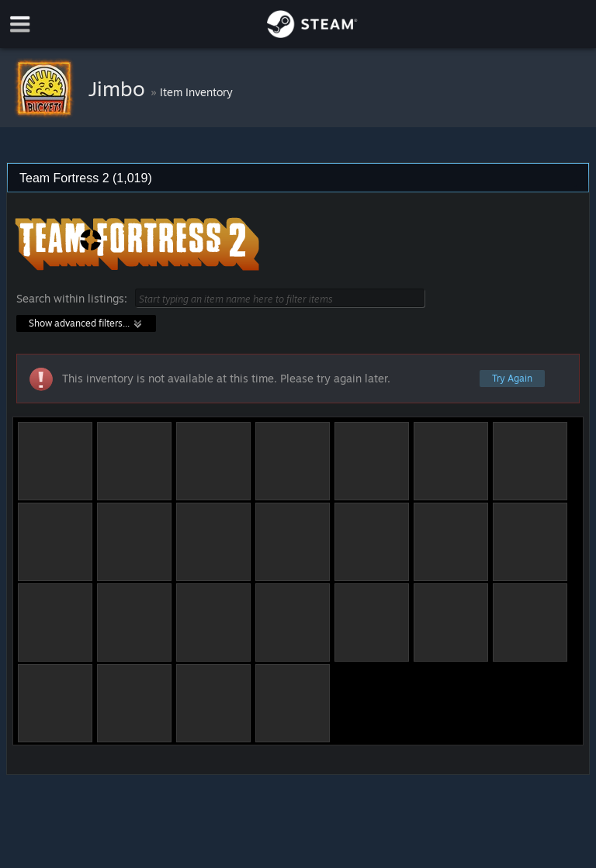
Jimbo (120, 88)
